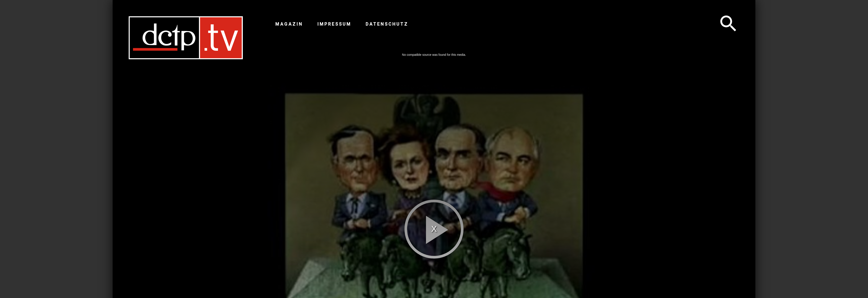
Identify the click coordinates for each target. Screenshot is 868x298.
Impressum (334, 24)
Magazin (289, 24)
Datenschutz (387, 24)
